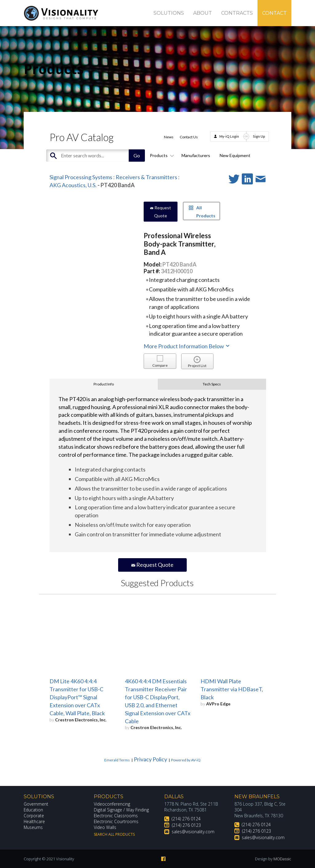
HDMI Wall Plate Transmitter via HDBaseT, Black (232, 689)
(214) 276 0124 (186, 819)
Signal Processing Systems (81, 177)
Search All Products (114, 834)
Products (161, 155)
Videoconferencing (112, 804)
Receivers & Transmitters (146, 177)
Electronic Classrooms (116, 816)
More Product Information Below (187, 346)
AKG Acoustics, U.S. (73, 185)
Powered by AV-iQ (186, 760)
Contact (274, 13)
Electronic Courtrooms (116, 821)
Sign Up (259, 136)
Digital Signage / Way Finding (122, 810)
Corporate (34, 816)
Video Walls (105, 827)
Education (34, 810)
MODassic (282, 859)
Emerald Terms (117, 760)
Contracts (237, 13)
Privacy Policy (150, 759)
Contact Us (189, 137)
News (169, 137)
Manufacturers (196, 155)
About (203, 13)
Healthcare (34, 821)
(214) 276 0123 (186, 825)
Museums (33, 827)
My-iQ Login (229, 136)
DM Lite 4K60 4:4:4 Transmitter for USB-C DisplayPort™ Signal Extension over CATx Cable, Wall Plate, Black (77, 697)
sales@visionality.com (193, 832)
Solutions (169, 13)
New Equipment (235, 155)
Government (36, 804)
